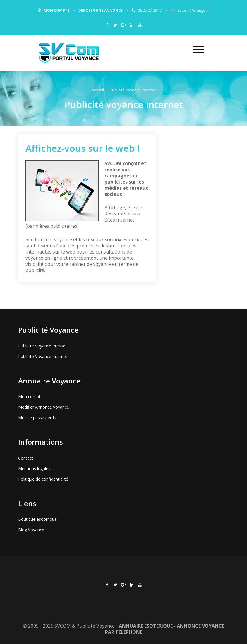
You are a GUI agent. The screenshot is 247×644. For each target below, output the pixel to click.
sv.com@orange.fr (193, 10)
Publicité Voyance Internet (43, 356)
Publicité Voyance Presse (42, 346)
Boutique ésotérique (37, 519)
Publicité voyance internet (133, 90)
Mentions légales (34, 469)
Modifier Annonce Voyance (44, 407)
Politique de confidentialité (43, 479)
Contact (26, 458)
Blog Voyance (31, 530)
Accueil (98, 90)
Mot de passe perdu (37, 418)
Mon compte (30, 396)
